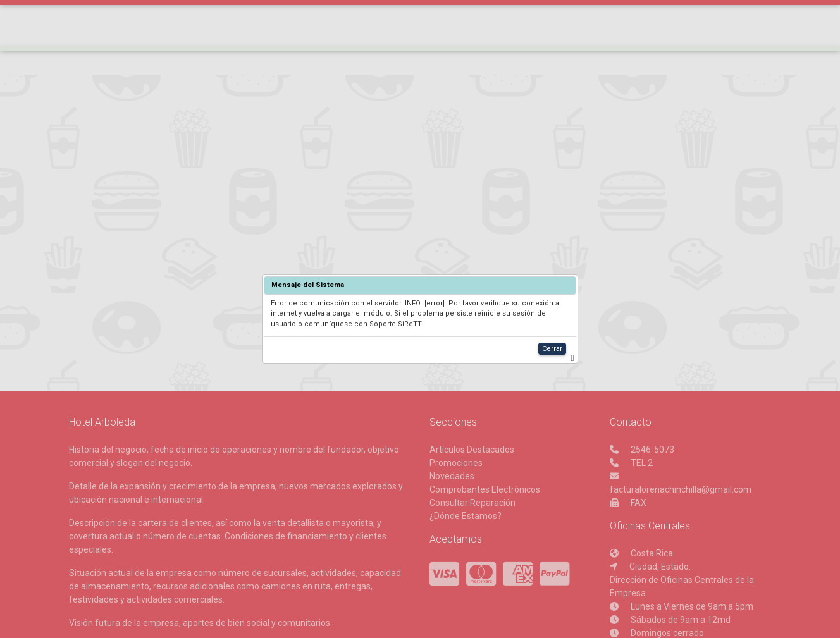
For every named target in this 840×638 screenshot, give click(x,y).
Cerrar (552, 349)
